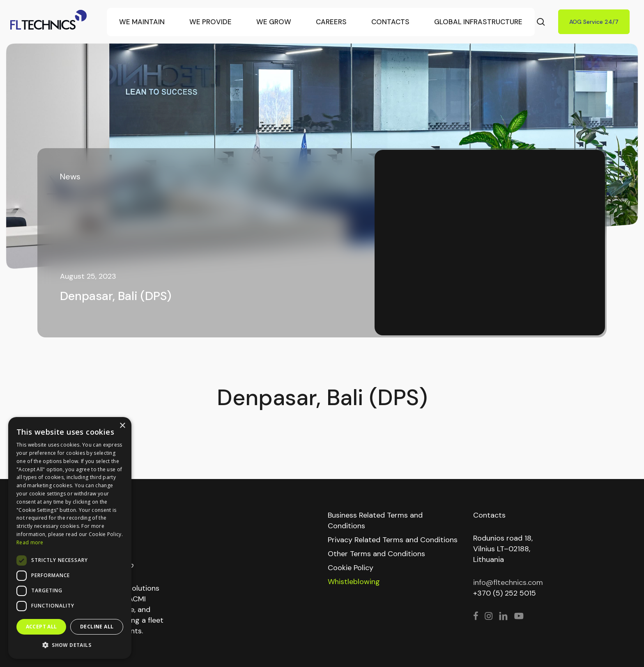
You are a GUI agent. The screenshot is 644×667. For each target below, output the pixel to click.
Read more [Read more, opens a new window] (30, 542)
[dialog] (70, 538)
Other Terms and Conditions (376, 554)
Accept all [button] (41, 627)
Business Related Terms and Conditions (375, 520)
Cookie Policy (351, 568)
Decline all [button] (97, 627)
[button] (70, 645)
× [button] (122, 426)
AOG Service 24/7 (594, 22)
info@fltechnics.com (508, 582)
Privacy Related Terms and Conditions (393, 540)
